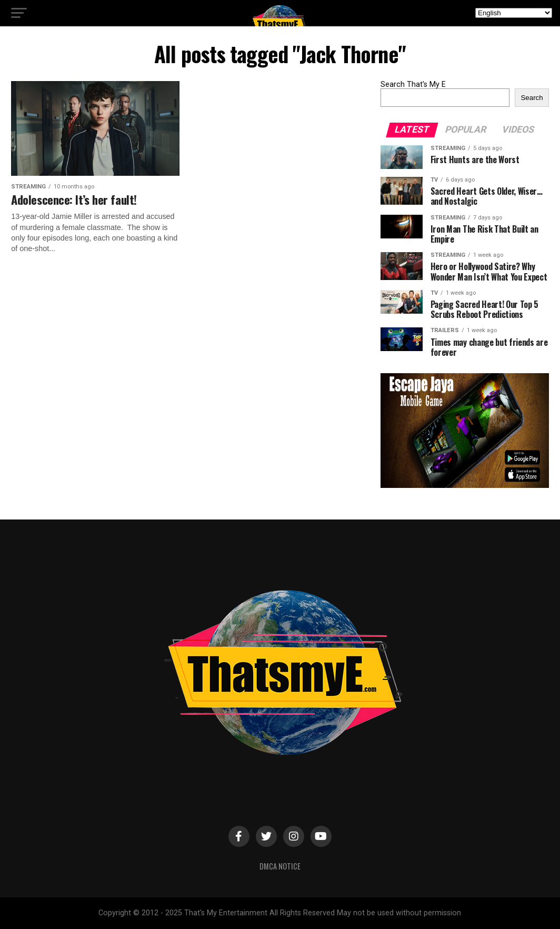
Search (532, 98)
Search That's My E (413, 84)
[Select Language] (514, 13)
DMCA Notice (280, 866)
